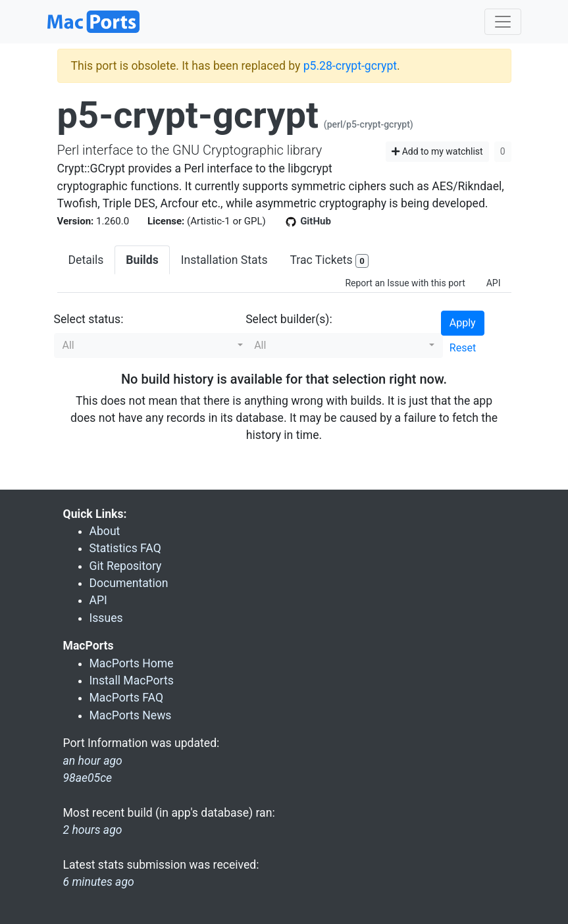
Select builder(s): (289, 319)
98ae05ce (88, 778)
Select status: (89, 319)
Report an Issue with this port (405, 283)
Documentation (129, 583)
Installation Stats (224, 260)
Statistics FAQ (125, 548)
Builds (142, 260)
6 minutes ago (99, 882)
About (105, 531)
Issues (106, 618)
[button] (153, 346)
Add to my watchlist (437, 151)
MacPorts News (131, 715)
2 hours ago (93, 830)
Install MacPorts (132, 680)
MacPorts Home (132, 663)
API (494, 283)
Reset (463, 348)
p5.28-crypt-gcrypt (350, 66)
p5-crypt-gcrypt (188, 115)
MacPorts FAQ (127, 698)
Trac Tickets (329, 261)
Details (86, 260)
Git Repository (126, 566)
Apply (463, 323)
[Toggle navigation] (503, 22)
